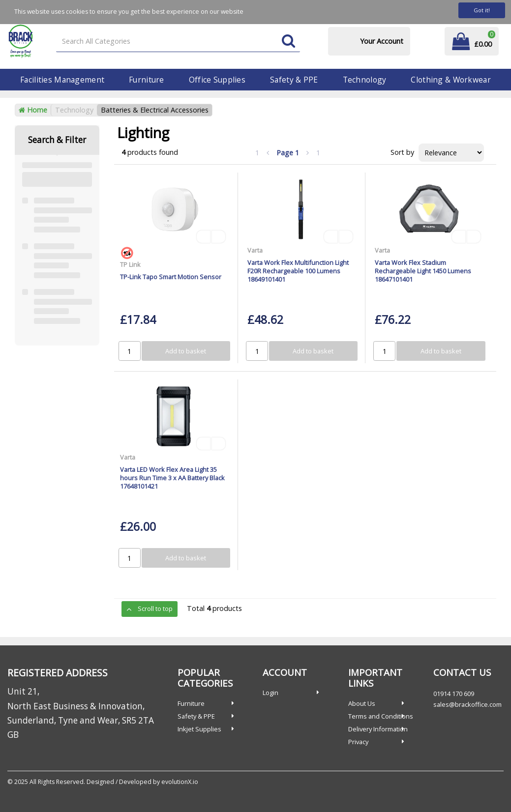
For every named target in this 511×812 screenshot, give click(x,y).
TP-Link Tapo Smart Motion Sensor (171, 277)
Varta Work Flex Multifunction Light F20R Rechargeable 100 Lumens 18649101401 (298, 271)
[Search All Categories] (178, 42)
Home (33, 110)
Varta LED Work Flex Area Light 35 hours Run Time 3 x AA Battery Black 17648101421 (172, 478)
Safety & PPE (294, 80)
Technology (365, 80)
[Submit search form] (288, 42)
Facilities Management (62, 80)
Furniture (147, 80)
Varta (255, 250)
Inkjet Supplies (199, 729)
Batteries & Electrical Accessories (155, 110)
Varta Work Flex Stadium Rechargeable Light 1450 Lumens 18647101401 (423, 271)
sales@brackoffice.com (467, 704)
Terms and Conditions (381, 716)
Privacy (358, 742)
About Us (362, 703)
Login (271, 693)
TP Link (130, 264)
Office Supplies (217, 80)
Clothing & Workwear (451, 80)
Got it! (482, 10)
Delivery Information (378, 729)
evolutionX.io (180, 782)
